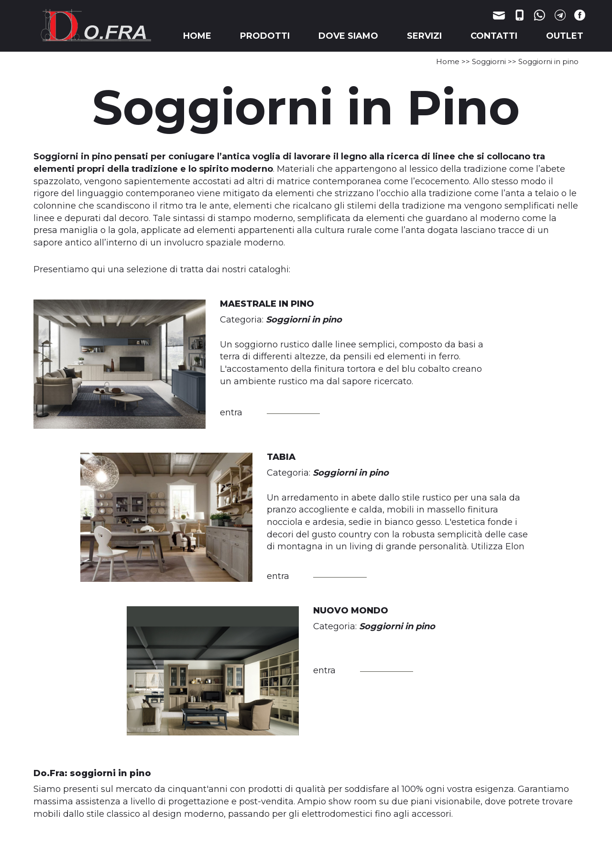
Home (448, 61)
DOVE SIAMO (348, 36)
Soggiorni (489, 61)
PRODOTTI (265, 36)
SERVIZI (424, 36)
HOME (197, 36)
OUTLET (565, 36)
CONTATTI (494, 36)
